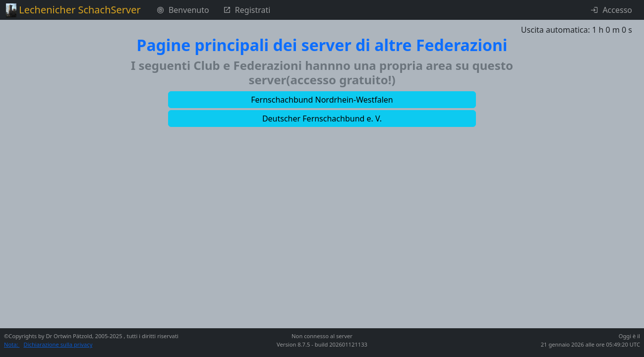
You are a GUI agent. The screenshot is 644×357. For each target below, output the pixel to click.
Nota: (12, 344)
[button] (322, 100)
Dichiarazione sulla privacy (58, 344)
